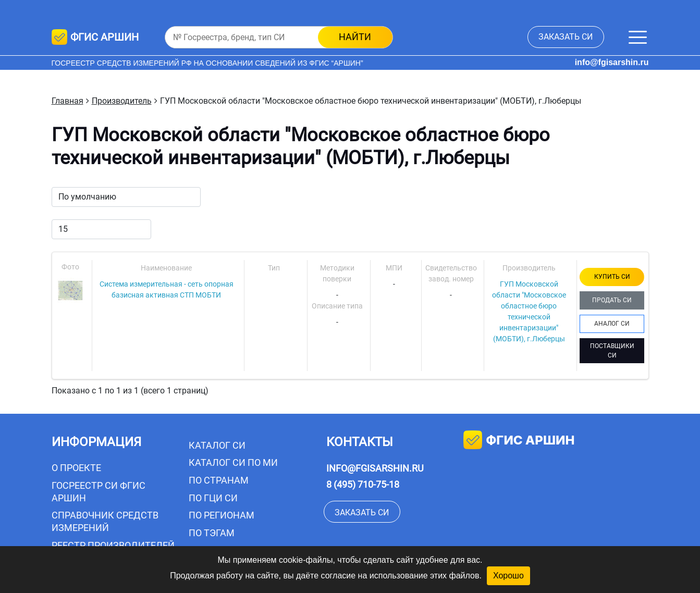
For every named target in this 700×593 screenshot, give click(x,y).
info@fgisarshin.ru (612, 62)
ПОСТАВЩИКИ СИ (612, 351)
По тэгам (212, 533)
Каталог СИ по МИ (233, 462)
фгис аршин (519, 441)
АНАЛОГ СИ (612, 324)
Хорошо (508, 576)
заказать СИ (566, 37)
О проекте (76, 468)
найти (355, 37)
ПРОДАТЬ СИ (612, 300)
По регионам (222, 515)
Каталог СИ (217, 445)
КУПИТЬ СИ (612, 277)
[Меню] (638, 37)
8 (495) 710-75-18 (363, 484)
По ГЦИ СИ (213, 498)
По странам (219, 480)
